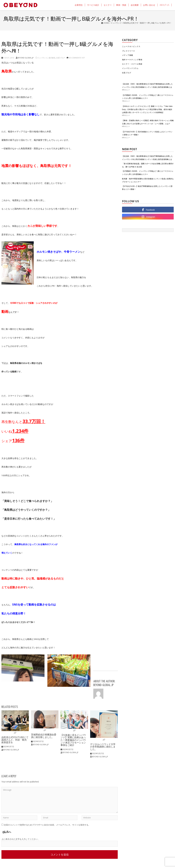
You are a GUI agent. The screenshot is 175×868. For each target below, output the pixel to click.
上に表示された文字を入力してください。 (21, 839)
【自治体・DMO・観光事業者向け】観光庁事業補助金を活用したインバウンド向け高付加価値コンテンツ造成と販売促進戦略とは (147, 86)
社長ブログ (60, 58)
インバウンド (116, 23)
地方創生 (52, 58)
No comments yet (77, 58)
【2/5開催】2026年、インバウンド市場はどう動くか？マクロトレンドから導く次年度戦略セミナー (148, 97)
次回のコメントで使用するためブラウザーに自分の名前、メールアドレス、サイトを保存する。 (47, 825)
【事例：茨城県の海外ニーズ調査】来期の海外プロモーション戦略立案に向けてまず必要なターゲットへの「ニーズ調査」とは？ (148, 122)
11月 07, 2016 (8, 58)
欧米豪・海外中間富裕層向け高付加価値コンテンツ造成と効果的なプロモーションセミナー (148, 180)
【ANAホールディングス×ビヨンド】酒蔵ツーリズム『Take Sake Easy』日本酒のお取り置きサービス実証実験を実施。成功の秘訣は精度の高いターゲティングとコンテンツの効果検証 (147, 109)
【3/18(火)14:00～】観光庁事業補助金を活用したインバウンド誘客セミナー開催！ (147, 188)
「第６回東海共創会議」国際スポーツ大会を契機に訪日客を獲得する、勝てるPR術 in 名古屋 (148, 165)
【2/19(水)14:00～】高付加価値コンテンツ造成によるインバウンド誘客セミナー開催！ (147, 133)
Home (106, 23)
